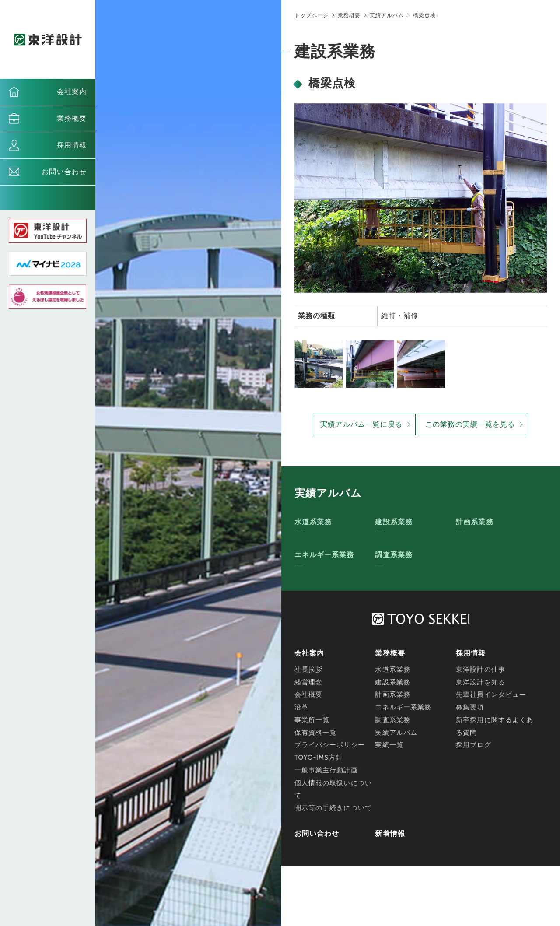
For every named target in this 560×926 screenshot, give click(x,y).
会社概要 (308, 694)
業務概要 (72, 118)
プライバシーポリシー (330, 745)
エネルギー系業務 (324, 555)
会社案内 (72, 92)
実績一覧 (389, 745)
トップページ (312, 15)
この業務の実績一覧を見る (470, 424)
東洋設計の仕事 (481, 670)
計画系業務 (475, 522)
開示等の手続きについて (333, 808)
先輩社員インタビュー (491, 694)
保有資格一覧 (316, 733)
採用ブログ (474, 745)
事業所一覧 (312, 720)
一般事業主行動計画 (326, 770)
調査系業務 (394, 555)
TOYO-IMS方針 (319, 758)
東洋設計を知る (481, 682)
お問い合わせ (64, 172)
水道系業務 (313, 522)
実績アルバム (387, 15)
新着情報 (390, 833)
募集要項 (470, 707)
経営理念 (308, 682)
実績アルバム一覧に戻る (361, 424)
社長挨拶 (308, 670)
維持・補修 (400, 316)
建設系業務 (394, 522)
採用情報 (72, 145)
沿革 (301, 707)
